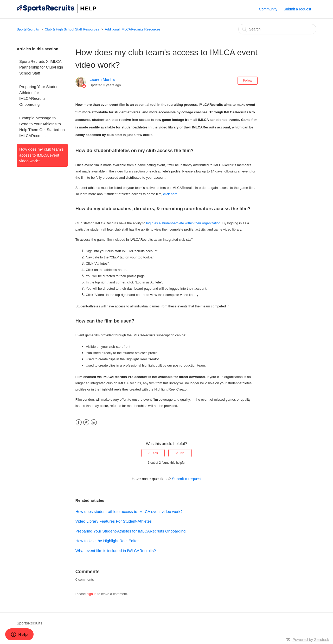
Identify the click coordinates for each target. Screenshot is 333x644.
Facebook (79, 422)
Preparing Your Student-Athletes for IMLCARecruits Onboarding (40, 95)
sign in (92, 594)
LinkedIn (94, 422)
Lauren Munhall (103, 79)
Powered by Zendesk (311, 639)
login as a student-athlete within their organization (183, 223)
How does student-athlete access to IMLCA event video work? (129, 512)
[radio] (153, 453)
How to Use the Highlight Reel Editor (107, 541)
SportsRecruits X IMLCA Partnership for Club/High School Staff (41, 67)
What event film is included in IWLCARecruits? (116, 551)
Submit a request (297, 9)
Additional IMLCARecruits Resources (133, 29)
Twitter (86, 422)
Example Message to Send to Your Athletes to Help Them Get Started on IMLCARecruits (42, 127)
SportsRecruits (28, 29)
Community (268, 9)
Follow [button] (248, 80)
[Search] (277, 29)
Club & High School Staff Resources (72, 29)
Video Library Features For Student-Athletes (114, 521)
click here (170, 194)
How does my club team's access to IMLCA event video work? (41, 155)
